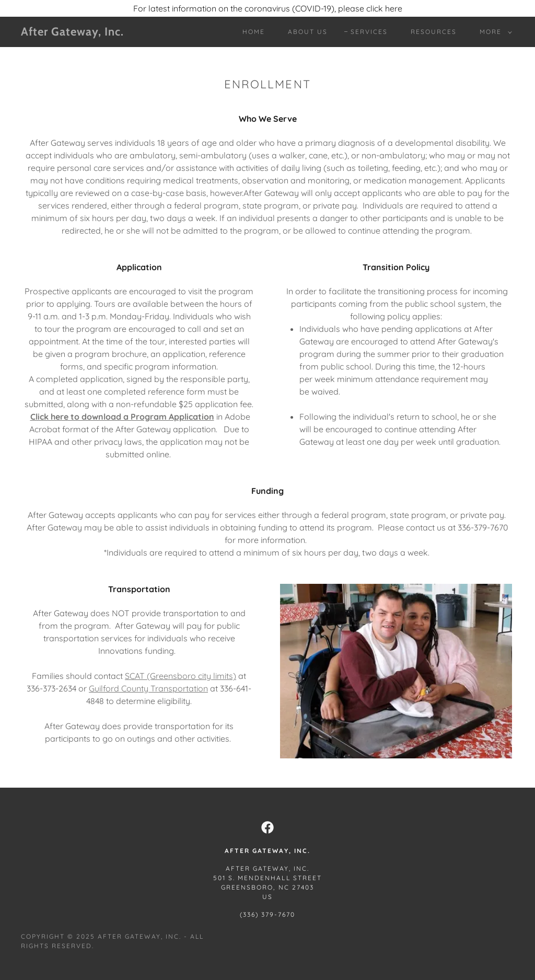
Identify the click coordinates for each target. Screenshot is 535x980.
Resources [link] (434, 32)
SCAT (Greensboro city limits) (181, 676)
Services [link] (369, 32)
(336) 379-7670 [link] (267, 914)
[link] (86, 32)
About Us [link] (308, 32)
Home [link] (254, 32)
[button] (494, 32)
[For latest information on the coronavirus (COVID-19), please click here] (267, 8)
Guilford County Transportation (148, 688)
